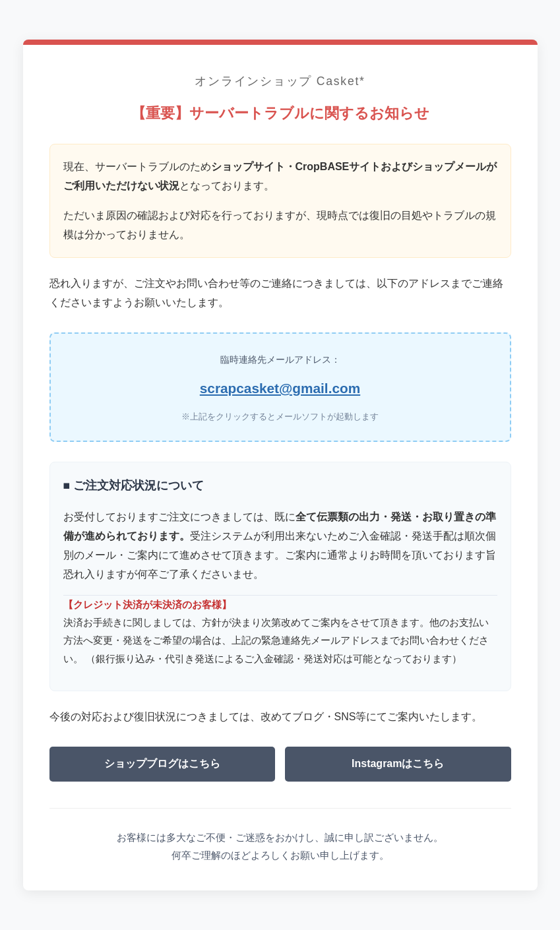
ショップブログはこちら (162, 763)
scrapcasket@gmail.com (280, 388)
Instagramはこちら (398, 763)
